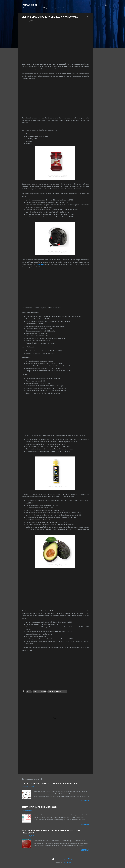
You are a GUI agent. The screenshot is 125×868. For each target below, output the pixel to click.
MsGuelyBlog (30, 5)
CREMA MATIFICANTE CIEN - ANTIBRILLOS (40, 807)
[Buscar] (106, 5)
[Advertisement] (101, 43)
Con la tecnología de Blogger (62, 859)
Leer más (85, 801)
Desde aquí (40, 264)
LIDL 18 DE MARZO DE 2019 (57, 692)
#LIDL (29, 692)
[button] (87, 17)
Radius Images (67, 863)
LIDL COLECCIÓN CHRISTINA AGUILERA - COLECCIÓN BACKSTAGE (50, 784)
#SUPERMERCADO (40, 692)
